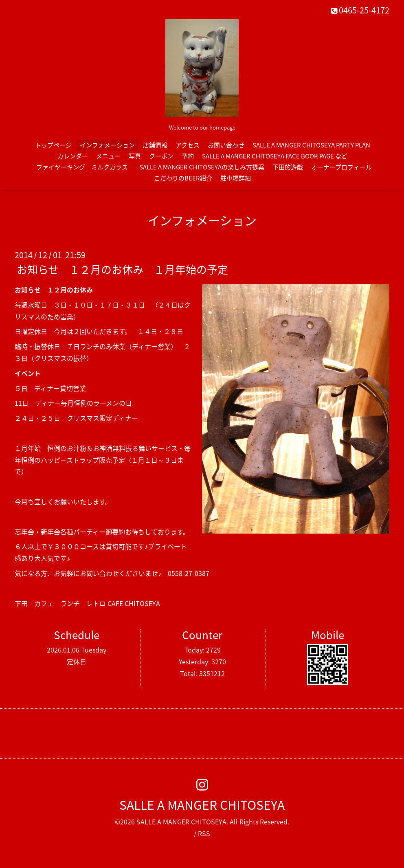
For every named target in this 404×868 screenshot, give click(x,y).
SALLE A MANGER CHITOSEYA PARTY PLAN (311, 145)
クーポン (161, 156)
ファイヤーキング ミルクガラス (85, 167)
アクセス (188, 145)
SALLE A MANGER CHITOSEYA (202, 805)
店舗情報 (155, 145)
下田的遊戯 (288, 167)
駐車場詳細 (236, 178)
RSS (204, 833)
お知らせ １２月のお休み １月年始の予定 (122, 269)
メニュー (108, 156)
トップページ (53, 145)
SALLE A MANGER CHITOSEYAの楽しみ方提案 (202, 167)
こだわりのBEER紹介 (183, 178)
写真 (135, 156)
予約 (188, 156)
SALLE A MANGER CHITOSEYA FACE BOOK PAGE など (275, 156)
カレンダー (73, 156)
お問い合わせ (226, 145)
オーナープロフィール (341, 167)
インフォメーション (107, 145)
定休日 (77, 661)
